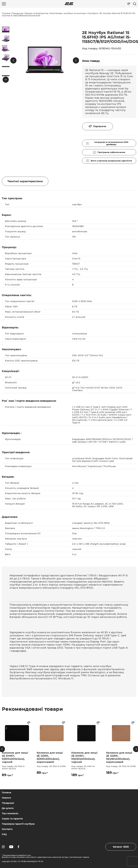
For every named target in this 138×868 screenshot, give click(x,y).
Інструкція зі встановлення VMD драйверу (107, 143)
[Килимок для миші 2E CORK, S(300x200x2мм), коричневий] (86, 746)
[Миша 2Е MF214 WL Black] (17, 740)
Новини (6, 798)
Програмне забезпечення (109, 152)
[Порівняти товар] (29, 723)
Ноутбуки (93, 13)
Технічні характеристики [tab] (25, 181)
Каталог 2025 (121, 847)
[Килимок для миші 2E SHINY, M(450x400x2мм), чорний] (121, 748)
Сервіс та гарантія (12, 819)
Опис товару (91, 61)
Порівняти (97, 126)
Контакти (7, 829)
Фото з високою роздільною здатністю (109, 161)
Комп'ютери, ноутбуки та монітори (68, 13)
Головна (6, 13)
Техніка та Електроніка (37, 13)
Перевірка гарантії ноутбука (18, 824)
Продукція (18, 13)
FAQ (4, 834)
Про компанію (10, 814)
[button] (13, 60)
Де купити (8, 808)
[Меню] (4, 4)
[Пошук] (135, 4)
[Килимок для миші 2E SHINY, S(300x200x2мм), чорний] (52, 748)
